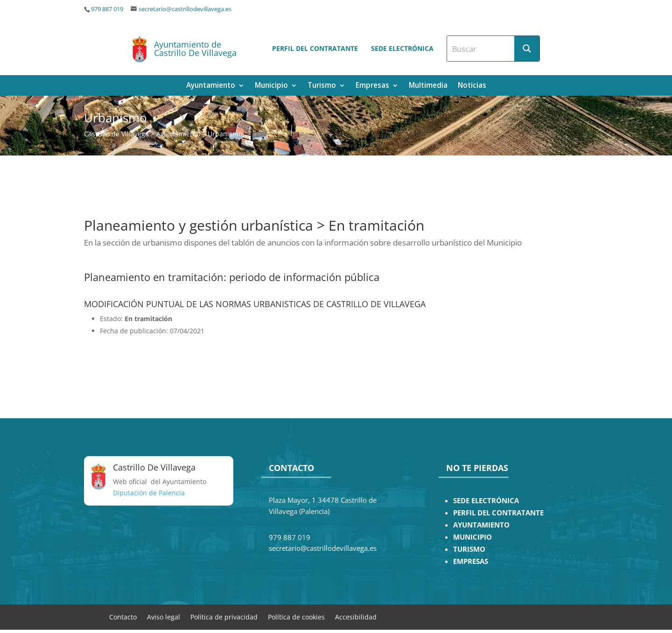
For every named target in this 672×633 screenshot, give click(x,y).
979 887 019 (107, 9)
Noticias (472, 86)
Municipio (271, 86)
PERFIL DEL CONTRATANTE (498, 513)
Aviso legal (164, 616)
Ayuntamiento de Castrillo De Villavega (195, 49)
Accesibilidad (356, 616)
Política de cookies (296, 616)
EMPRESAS (471, 561)
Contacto (123, 616)
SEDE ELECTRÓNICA (486, 501)
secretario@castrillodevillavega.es (185, 9)
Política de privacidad (224, 616)
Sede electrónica (402, 48)
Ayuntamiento (211, 86)
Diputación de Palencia (149, 493)
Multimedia (428, 86)
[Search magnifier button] (527, 49)
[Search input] (481, 49)
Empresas (372, 86)
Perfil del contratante (315, 48)
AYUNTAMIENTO (481, 525)
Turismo (322, 86)
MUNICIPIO (472, 537)
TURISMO (469, 549)
